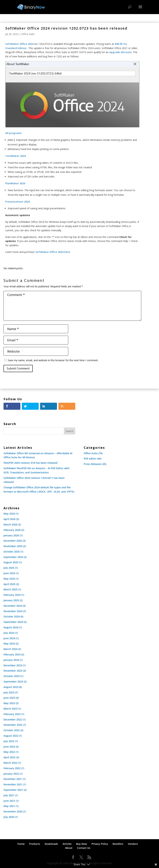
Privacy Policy (100, 844)
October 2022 (12, 730)
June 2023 (9, 698)
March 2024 (10, 649)
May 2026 (9, 514)
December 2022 (13, 719)
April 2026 (9, 519)
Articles (67, 844)
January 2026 (11, 535)
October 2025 (12, 552)
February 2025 (12, 595)
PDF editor (90, 459)
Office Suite (28, 34)
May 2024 (9, 644)
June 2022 (9, 747)
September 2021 (13, 790)
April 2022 (9, 757)
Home (21, 844)
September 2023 (13, 682)
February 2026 (12, 530)
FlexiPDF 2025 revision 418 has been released (31, 463)
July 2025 (9, 568)
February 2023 (12, 714)
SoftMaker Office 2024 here (53, 252)
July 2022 (9, 741)
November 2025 (13, 546)
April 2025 (9, 584)
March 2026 (10, 524)
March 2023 (10, 709)
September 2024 (13, 622)
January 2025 (11, 600)
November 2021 (13, 784)
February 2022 (12, 768)
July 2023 (9, 692)
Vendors (133, 844)
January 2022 (11, 774)
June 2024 (9, 638)
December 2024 (13, 606)
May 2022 (9, 752)
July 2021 (9, 795)
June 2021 (9, 801)
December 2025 (13, 541)
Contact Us (84, 848)
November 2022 (13, 725)
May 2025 (9, 579)
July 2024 (9, 633)
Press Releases (93, 464)
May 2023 (9, 703)
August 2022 (11, 736)
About (69, 848)
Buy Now (82, 844)
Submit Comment (18, 368)
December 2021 (13, 779)
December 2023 (13, 665)
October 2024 (12, 616)
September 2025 (13, 557)
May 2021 (9, 806)
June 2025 (9, 573)
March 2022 (10, 763)
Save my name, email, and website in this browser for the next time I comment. (53, 360)
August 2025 (11, 562)
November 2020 (13, 811)
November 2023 (13, 671)
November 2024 (13, 611)
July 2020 (9, 817)
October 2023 (12, 676)
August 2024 (11, 627)
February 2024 (12, 654)
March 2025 (10, 589)
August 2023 (11, 687)
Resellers (118, 844)
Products (35, 844)
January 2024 (11, 660)
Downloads (51, 844)
